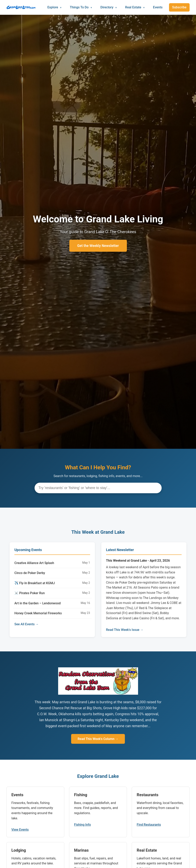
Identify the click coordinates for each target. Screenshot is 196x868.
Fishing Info (83, 825)
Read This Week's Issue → (125, 630)
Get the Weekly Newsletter (98, 246)
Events (158, 7)
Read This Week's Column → (98, 739)
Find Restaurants (149, 825)
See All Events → (26, 624)
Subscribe (179, 7)
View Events (20, 830)
